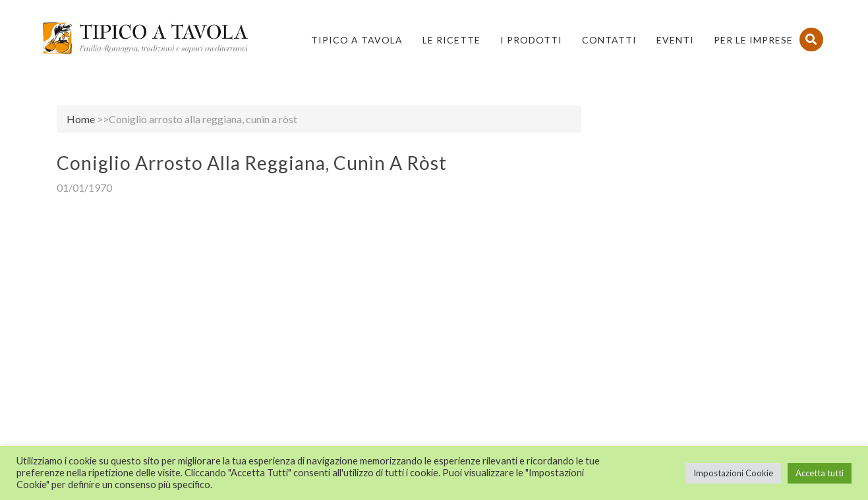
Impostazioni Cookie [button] (733, 473)
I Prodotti (531, 40)
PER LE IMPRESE (753, 40)
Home (81, 119)
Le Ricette (451, 40)
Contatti (609, 40)
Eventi (675, 40)
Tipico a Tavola (357, 40)
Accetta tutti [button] (820, 473)
